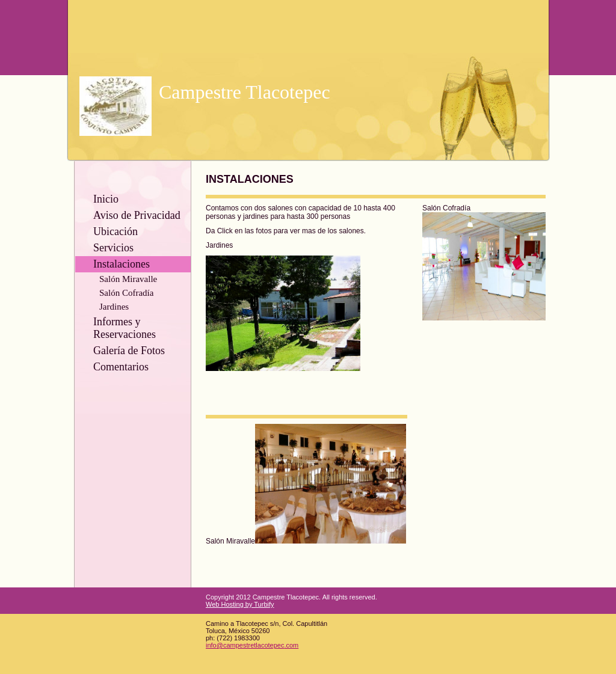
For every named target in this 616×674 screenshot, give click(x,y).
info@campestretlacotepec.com (252, 645)
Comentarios (121, 367)
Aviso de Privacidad (137, 215)
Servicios (113, 248)
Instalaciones (122, 264)
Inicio (106, 199)
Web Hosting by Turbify (240, 604)
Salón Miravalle (128, 279)
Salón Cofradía (126, 293)
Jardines (114, 307)
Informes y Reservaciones (125, 328)
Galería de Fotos (129, 351)
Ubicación (115, 231)
